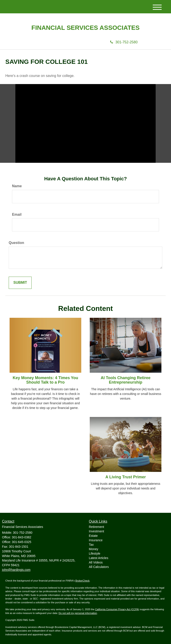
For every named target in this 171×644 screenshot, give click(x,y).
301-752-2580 (124, 42)
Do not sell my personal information (78, 613)
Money (94, 549)
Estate (93, 536)
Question (16, 243)
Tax (91, 545)
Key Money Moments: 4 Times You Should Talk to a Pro (45, 380)
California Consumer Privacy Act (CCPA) (117, 609)
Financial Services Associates (85, 28)
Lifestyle (95, 553)
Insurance (96, 540)
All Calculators (99, 567)
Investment (96, 531)
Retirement (96, 527)
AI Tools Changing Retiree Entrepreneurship (126, 380)
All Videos (96, 562)
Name (17, 186)
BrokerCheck (83, 581)
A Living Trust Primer (125, 477)
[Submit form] (20, 283)
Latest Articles (99, 558)
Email (17, 214)
